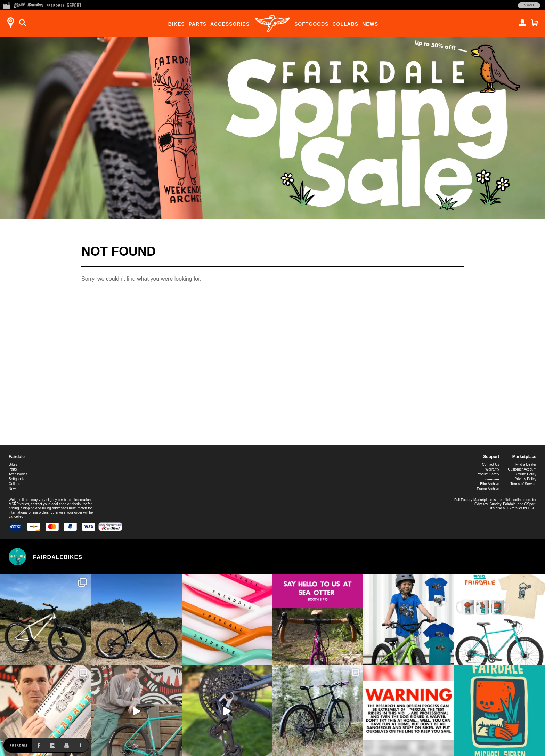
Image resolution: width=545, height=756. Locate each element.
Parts (198, 24)
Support (529, 5)
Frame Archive (488, 489)
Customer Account (522, 469)
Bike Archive (490, 484)
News (370, 24)
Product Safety (488, 474)
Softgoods (311, 24)
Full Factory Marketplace (473, 500)
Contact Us (491, 464)
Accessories (230, 24)
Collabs (345, 24)
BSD (532, 508)
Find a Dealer (526, 464)
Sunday (495, 504)
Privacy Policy (526, 479)
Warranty (492, 469)
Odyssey (481, 504)
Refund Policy (526, 474)
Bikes (177, 24)
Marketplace (524, 457)
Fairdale (17, 457)
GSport (530, 504)
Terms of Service (523, 484)
